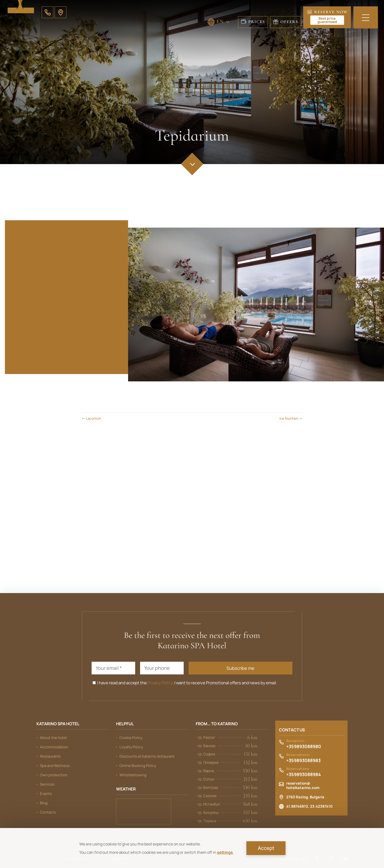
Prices (257, 22)
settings (225, 852)
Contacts (48, 812)
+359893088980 (304, 747)
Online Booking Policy (138, 766)
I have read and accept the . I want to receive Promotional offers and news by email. (185, 683)
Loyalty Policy (131, 747)
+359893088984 (304, 775)
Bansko (144, 811)
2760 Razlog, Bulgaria (305, 797)
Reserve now (329, 17)
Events (46, 794)
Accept (266, 848)
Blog (44, 803)
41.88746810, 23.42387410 (309, 806)
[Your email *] (113, 668)
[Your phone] (162, 668)
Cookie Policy (131, 738)
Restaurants (50, 756)
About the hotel (53, 738)
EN (220, 21)
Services (47, 784)
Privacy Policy (160, 683)
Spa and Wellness (55, 766)
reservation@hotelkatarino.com (303, 786)
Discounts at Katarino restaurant (147, 756)
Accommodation (54, 747)
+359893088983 (303, 761)
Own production (54, 775)
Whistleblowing (133, 775)
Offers (289, 22)
